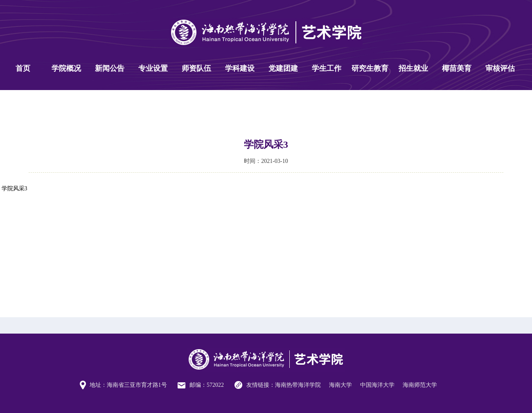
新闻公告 (110, 68)
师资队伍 (196, 68)
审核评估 (500, 68)
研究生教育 (370, 68)
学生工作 (327, 68)
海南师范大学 (420, 385)
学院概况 (66, 68)
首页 (23, 68)
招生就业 (413, 68)
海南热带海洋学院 (298, 385)
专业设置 (153, 68)
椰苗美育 (457, 68)
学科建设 (240, 68)
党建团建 (283, 68)
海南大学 (340, 385)
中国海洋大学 (377, 385)
